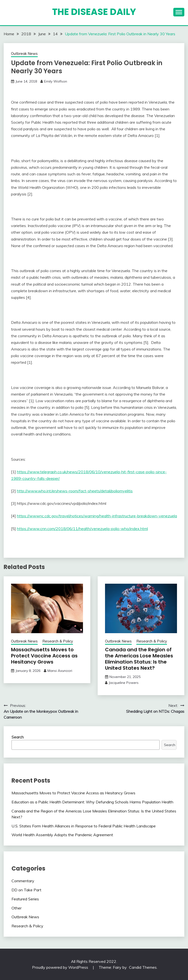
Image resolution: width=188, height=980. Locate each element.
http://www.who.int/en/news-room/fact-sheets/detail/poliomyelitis (75, 491)
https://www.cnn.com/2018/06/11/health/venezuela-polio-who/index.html (82, 529)
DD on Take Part (26, 890)
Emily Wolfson (56, 81)
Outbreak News (24, 54)
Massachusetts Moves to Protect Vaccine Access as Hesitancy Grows (44, 656)
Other (17, 908)
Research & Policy (58, 641)
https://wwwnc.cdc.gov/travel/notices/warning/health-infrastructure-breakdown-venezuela (97, 516)
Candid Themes (143, 967)
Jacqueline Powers (124, 683)
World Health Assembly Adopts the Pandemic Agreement (62, 835)
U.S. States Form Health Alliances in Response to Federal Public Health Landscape (84, 826)
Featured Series (25, 899)
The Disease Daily (94, 12)
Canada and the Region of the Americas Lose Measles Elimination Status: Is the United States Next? (139, 659)
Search (18, 737)
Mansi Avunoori (60, 671)
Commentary (23, 881)
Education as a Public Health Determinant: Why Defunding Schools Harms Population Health (92, 802)
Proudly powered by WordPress (61, 967)
